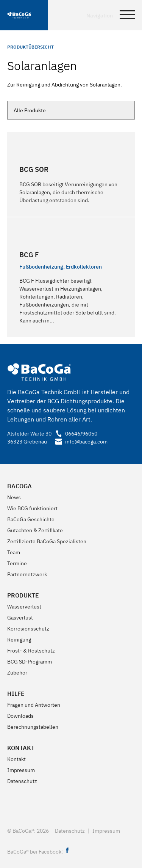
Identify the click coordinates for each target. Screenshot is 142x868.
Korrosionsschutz (28, 629)
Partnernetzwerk (27, 574)
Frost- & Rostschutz (31, 651)
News (14, 497)
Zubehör (17, 673)
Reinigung (19, 640)
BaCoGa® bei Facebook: (39, 852)
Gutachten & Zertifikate (35, 530)
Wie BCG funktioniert (32, 508)
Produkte (23, 595)
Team (14, 552)
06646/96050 (76, 434)
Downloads (20, 716)
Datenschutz (22, 781)
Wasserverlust (24, 607)
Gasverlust (20, 618)
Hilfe (16, 693)
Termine (17, 563)
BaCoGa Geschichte (31, 519)
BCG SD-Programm (30, 662)
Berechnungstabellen (33, 727)
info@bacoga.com (79, 442)
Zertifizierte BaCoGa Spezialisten (47, 541)
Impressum (21, 770)
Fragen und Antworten (34, 705)
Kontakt (21, 748)
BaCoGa (20, 486)
